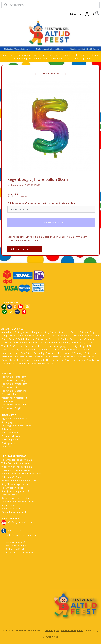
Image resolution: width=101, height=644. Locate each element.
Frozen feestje (9, 495)
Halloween (22, 343)
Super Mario (8, 360)
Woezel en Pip (46, 364)
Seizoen (92, 353)
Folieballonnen (26, 339)
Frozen (52, 339)
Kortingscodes (9, 443)
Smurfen (20, 357)
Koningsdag (59, 346)
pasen (16, 353)
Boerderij (30, 336)
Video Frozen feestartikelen (16, 463)
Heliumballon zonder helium (17, 460)
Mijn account (80, 14)
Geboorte (66, 55)
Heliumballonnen (38, 59)
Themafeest (81, 55)
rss (57, 630)
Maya (17, 349)
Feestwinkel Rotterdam (14, 377)
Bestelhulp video (10, 439)
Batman (84, 332)
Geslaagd (7, 343)
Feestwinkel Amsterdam (14, 384)
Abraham (8, 332)
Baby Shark (50, 332)
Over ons (6, 446)
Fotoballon (41, 339)
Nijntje (56, 349)
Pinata (78, 59)
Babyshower (24, 332)
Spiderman (55, 357)
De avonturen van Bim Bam (16, 498)
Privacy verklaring (11, 436)
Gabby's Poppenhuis (71, 339)
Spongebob (69, 357)
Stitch (91, 357)
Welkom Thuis (9, 364)
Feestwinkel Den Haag (13, 380)
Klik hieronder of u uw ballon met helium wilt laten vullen (41, 203)
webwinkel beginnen (72, 630)
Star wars (81, 357)
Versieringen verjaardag (14, 398)
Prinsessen (64, 353)
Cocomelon (63, 336)
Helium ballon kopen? (13, 488)
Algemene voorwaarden (14, 418)
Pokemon (51, 353)
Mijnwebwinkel (50, 637)
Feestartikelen (9, 394)
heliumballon (36, 343)
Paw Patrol (26, 353)
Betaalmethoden (10, 433)
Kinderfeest (8, 55)
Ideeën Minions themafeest (16, 470)
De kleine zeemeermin (86, 336)
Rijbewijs (79, 353)
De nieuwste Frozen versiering (18, 502)
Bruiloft (95, 55)
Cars (53, 336)
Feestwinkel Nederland (14, 405)
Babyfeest (37, 332)
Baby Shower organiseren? (15, 484)
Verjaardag (39, 55)
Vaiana (69, 360)
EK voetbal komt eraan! (14, 512)
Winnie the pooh (28, 364)
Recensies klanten (11, 508)
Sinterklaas (8, 357)
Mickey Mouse (30, 349)
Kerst (20, 346)
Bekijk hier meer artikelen (24, 249)
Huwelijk (76, 343)
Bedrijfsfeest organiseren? (15, 491)
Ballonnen (19, 59)
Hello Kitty (65, 343)
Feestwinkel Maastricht (14, 391)
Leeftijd (53, 55)
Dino (4, 339)
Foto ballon (24, 55)
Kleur (68, 59)
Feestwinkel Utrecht (12, 387)
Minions (43, 349)
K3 (13, 346)
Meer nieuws (8, 505)
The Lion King (53, 360)
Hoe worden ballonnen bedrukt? (19, 481)
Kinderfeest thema (34, 346)
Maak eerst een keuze (51, 223)
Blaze (12, 336)
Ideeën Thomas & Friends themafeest (22, 474)
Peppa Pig (39, 353)
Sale (88, 59)
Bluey (20, 336)
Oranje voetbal (71, 349)
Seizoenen (56, 59)
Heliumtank (51, 343)
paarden (6, 353)
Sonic (29, 357)
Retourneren (8, 429)
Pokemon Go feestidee (14, 477)
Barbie (74, 332)
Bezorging (7, 422)
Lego (82, 346)
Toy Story (24, 360)
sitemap (49, 630)
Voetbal (91, 360)
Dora (11, 339)
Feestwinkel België (11, 408)
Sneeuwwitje (41, 357)
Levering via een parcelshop (16, 426)
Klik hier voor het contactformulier (25, 535)
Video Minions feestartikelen (17, 467)
